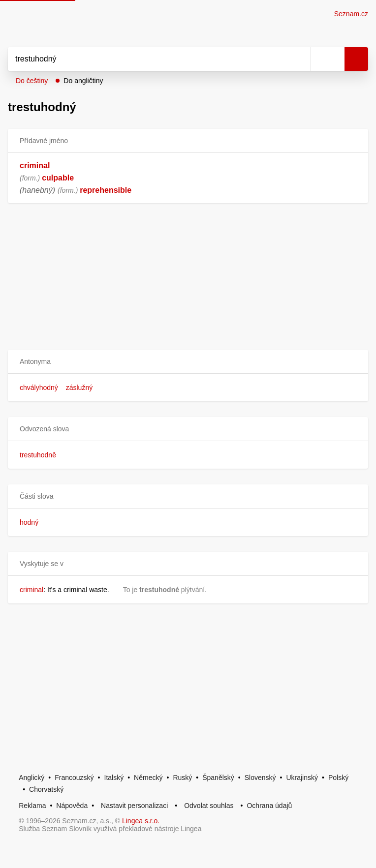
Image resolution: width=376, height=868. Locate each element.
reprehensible (106, 190)
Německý (148, 778)
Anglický (31, 778)
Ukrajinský (302, 778)
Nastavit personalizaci (134, 806)
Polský (338, 778)
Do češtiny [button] (32, 81)
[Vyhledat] (148, 59)
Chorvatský (46, 789)
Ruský (182, 778)
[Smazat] (300, 59)
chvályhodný (39, 388)
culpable (58, 178)
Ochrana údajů (269, 806)
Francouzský (74, 778)
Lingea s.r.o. (141, 821)
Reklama (32, 806)
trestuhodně (38, 455)
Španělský (218, 778)
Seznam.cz (351, 14)
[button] (188, 362)
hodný (29, 522)
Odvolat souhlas (209, 806)
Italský (114, 778)
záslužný (79, 388)
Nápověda (72, 806)
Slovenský (260, 778)
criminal (35, 165)
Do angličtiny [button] (83, 81)
